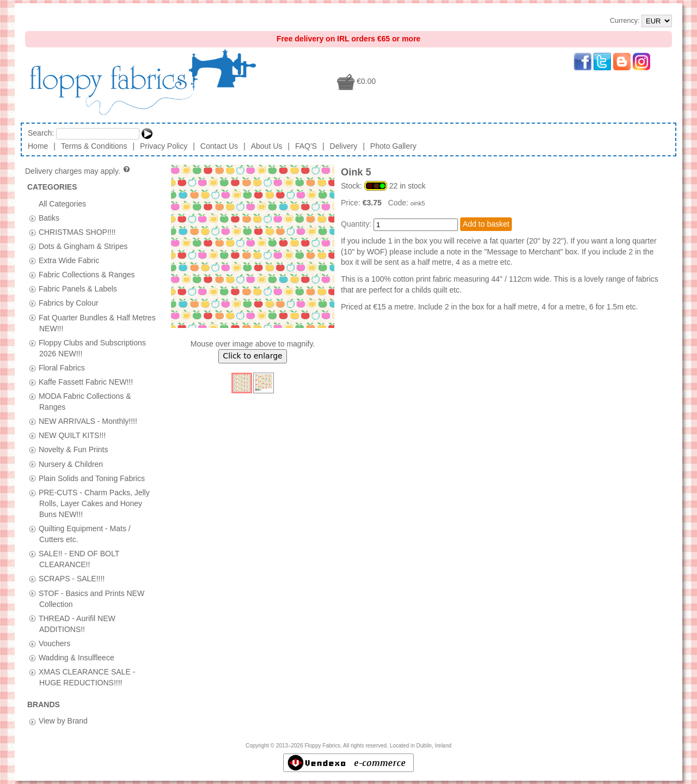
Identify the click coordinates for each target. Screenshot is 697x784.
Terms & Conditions (94, 146)
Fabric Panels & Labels (78, 289)
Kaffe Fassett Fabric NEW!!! (86, 382)
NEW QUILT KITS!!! (72, 435)
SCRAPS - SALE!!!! (72, 579)
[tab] (32, 218)
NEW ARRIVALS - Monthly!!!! (88, 421)
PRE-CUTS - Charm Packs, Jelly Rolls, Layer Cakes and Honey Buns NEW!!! (94, 503)
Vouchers (54, 643)
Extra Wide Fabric (69, 260)
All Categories (62, 203)
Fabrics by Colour (69, 303)
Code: (399, 203)
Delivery (344, 146)
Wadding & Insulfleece (77, 657)
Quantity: (356, 224)
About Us (267, 146)
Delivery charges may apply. (78, 171)
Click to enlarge (252, 356)
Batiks (49, 217)
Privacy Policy (164, 146)
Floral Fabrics (62, 367)
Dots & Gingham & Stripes (83, 246)
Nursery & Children (71, 464)
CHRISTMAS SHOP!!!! (77, 232)
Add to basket (486, 224)
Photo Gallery (393, 146)
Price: (352, 203)
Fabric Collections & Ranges (87, 275)
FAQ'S (306, 146)
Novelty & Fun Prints (74, 449)
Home (38, 146)
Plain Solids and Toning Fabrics (92, 478)
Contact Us (219, 146)
